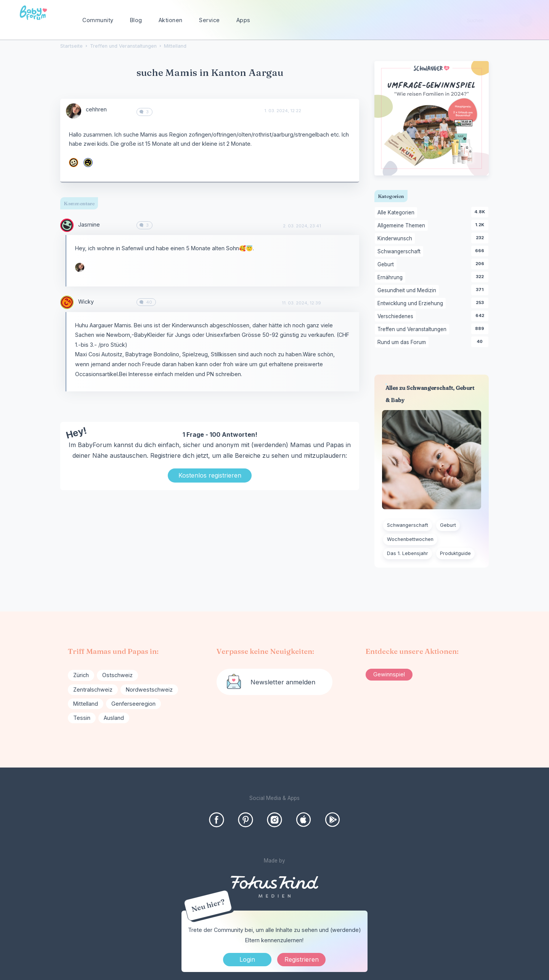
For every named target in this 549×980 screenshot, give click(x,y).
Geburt (387, 265)
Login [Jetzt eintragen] (247, 959)
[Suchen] (526, 20)
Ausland (114, 718)
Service (209, 20)
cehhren (96, 109)
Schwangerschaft (400, 252)
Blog (136, 20)
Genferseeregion (133, 704)
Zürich (81, 675)
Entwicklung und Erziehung (412, 304)
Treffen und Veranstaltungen (413, 330)
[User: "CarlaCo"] (74, 163)
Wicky (86, 302)
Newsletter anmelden (283, 682)
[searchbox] (496, 20)
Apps (243, 20)
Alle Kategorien (397, 213)
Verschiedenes (397, 317)
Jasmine (89, 224)
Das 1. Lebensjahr (408, 553)
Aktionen (171, 20)
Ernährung (391, 278)
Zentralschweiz (93, 690)
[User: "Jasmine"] (67, 225)
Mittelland (86, 704)
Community (98, 20)
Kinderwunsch (396, 239)
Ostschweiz (117, 675)
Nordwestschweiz (149, 690)
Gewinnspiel (389, 674)
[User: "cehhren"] (74, 111)
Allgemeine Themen (403, 226)
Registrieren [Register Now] (302, 959)
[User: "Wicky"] (67, 302)
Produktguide (455, 553)
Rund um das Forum (403, 343)
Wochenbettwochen (410, 539)
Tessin (82, 718)
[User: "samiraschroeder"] (88, 163)
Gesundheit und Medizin (408, 291)
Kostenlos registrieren (210, 475)
